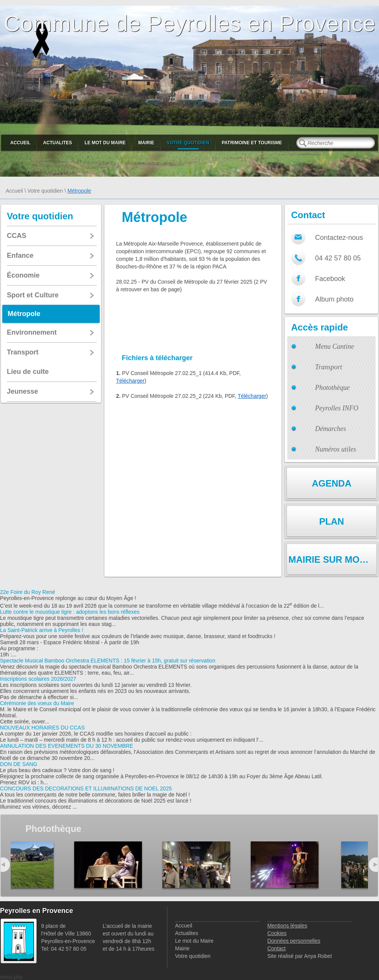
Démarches (330, 429)
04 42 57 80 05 (338, 258)
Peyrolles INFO (337, 408)
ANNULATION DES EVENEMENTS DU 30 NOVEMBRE (67, 746)
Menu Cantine (334, 346)
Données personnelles (294, 941)
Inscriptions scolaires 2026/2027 (38, 679)
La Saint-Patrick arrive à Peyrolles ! (42, 630)
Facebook (330, 279)
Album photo (334, 299)
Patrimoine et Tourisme (252, 143)
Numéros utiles (336, 449)
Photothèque (332, 388)
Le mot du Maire (105, 143)
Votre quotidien (188, 143)
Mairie (146, 143)
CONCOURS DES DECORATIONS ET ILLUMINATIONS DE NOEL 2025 (86, 788)
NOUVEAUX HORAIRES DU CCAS (42, 728)
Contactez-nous (339, 238)
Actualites (57, 143)
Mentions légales (287, 926)
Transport (329, 367)
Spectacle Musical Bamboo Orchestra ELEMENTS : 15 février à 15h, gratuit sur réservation (108, 661)
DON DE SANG (19, 764)
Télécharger (130, 381)
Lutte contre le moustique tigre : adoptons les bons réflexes (70, 612)
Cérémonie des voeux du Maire (37, 703)
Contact (276, 948)
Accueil (20, 143)
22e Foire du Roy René (28, 592)
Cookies (277, 933)
